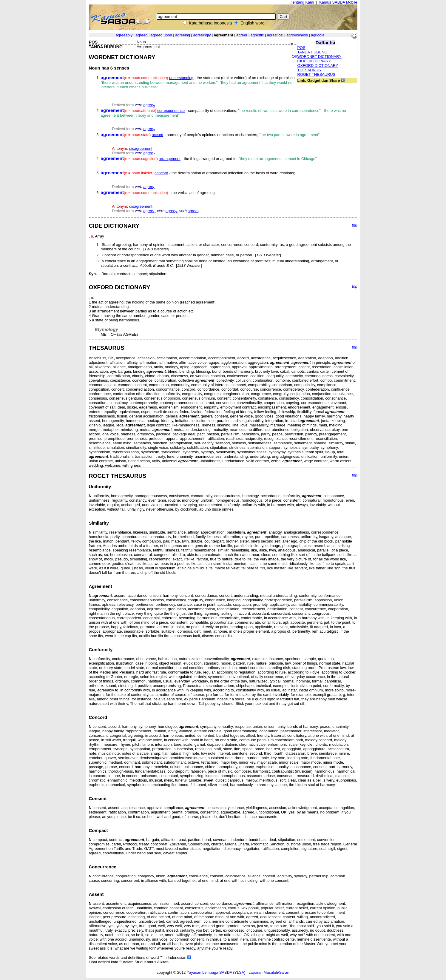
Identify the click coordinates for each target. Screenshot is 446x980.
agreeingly (202, 35)
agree (149, 105)
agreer (242, 35)
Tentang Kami (302, 2)
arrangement (170, 159)
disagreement (141, 148)
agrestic (257, 35)
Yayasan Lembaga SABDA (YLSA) (216, 972)
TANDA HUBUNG (312, 52)
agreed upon (161, 35)
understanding (181, 78)
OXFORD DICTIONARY (318, 66)
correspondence (171, 111)
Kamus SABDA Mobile (338, 2)
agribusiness (297, 35)
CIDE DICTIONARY (314, 61)
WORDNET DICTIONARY (320, 57)
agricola (318, 35)
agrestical (275, 35)
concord (161, 173)
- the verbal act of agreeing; (158, 193)
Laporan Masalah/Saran (269, 972)
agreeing (183, 35)
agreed (142, 35)
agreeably (124, 35)
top (294, 56)
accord (158, 135)
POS (301, 48)
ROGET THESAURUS (317, 74)
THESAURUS (309, 70)
